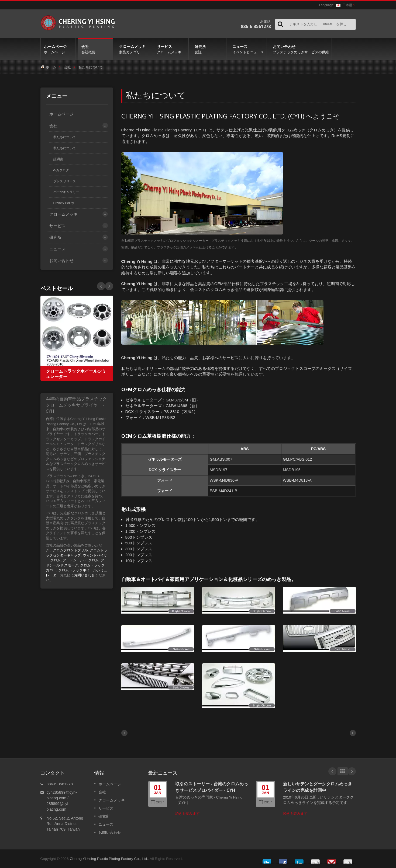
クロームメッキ (133, 49)
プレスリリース (65, 181)
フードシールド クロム (81, 560)
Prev (109, 286)
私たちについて (91, 67)
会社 (96, 49)
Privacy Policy (64, 203)
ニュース (248, 49)
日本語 (344, 5)
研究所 (209, 49)
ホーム (51, 67)
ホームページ (58, 49)
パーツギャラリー (66, 192)
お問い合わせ (301, 49)
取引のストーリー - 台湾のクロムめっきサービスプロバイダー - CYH (212, 787)
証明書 (58, 159)
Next (101, 286)
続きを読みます (187, 813)
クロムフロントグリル (70, 550)
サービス (171, 49)
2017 (158, 802)
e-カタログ (61, 170)
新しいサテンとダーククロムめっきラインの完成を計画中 (318, 787)
